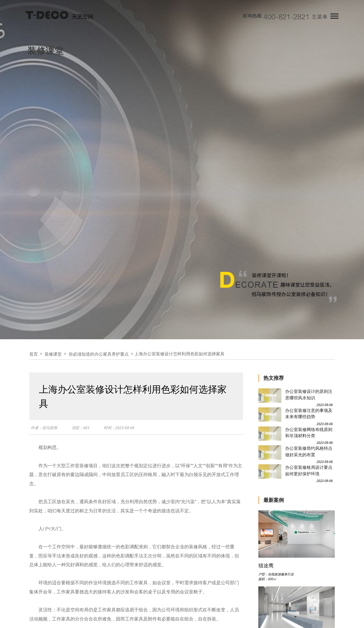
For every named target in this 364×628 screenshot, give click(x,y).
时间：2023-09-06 (122, 428)
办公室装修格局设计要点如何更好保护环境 (309, 470)
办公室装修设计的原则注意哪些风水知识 (309, 394)
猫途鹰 (266, 565)
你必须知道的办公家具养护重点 (99, 354)
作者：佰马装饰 (45, 428)
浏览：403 (83, 428)
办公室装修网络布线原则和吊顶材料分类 (309, 432)
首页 (34, 354)
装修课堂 (53, 354)
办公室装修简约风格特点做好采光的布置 (309, 451)
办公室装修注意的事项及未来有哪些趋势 (309, 413)
